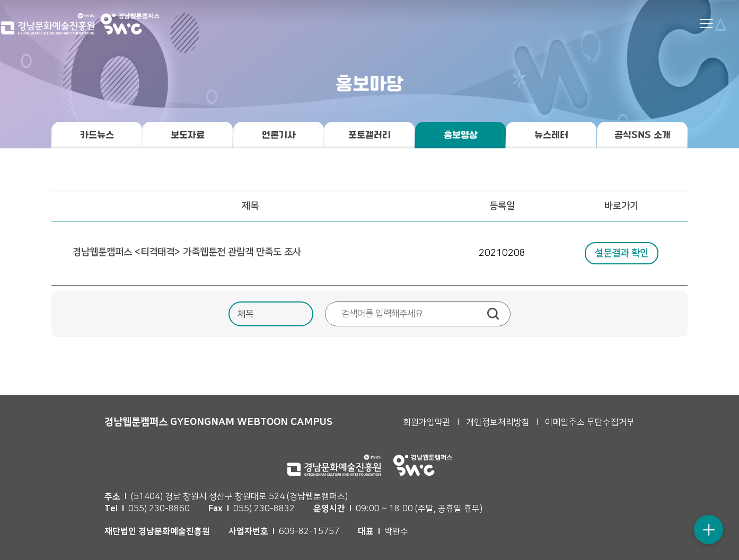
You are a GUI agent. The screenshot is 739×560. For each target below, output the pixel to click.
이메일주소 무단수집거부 (590, 422)
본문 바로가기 (0, 0)
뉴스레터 (551, 135)
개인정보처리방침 (498, 422)
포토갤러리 (369, 135)
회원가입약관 (427, 422)
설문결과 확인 (622, 253)
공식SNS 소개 (642, 135)
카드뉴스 (97, 135)
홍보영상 (460, 135)
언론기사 (278, 135)
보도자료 (188, 135)
